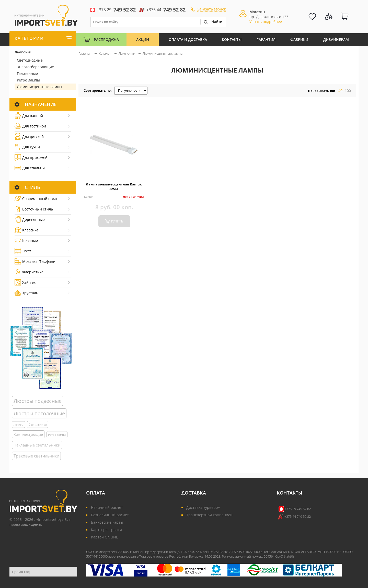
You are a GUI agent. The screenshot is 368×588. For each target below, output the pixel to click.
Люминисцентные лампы (39, 87)
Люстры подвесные (38, 401)
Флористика (29, 272)
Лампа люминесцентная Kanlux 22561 (114, 186)
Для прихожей (31, 157)
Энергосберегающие (35, 67)
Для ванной (29, 116)
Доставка (194, 493)
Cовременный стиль (36, 199)
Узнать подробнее (266, 22)
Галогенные (27, 73)
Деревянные (30, 220)
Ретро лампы (28, 80)
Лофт (23, 251)
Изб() (289, 556)
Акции (143, 39)
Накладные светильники (37, 445)
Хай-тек (25, 282)
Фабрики (299, 39)
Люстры (19, 425)
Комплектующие (28, 434)
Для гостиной (30, 126)
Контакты (232, 39)
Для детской (29, 137)
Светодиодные (30, 60)
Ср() (280, 556)
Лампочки (23, 52)
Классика (26, 230)
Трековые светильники (36, 456)
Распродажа (106, 39)
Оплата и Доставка (188, 39)
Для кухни (27, 147)
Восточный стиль (34, 209)
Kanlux (89, 197)
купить (117, 221)
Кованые (26, 240)
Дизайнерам (336, 39)
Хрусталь (26, 293)
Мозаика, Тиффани (35, 261)
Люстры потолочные (39, 413)
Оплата (96, 493)
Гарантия (266, 39)
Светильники (38, 424)
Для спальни (30, 168)
